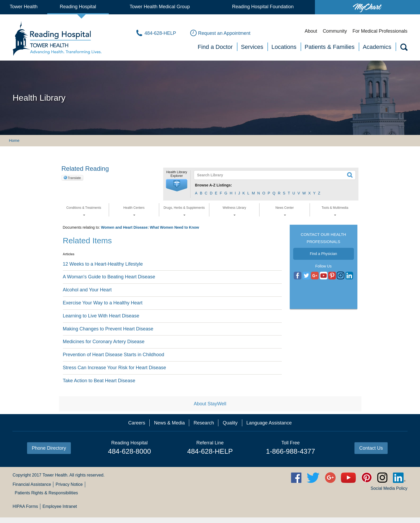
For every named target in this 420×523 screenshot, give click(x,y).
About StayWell (210, 404)
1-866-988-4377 (290, 451)
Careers (137, 423)
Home (14, 140)
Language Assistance (269, 423)
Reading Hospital (78, 7)
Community (335, 31)
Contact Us (371, 448)
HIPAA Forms (25, 506)
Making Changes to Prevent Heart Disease (108, 329)
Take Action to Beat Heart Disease (99, 381)
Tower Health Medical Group (160, 7)
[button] (177, 185)
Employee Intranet (60, 506)
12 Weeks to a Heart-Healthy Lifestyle (103, 264)
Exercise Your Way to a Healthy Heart (103, 303)
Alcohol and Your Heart (87, 290)
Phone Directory (49, 448)
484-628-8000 (129, 451)
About (311, 31)
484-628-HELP (210, 451)
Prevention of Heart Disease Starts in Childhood (114, 355)
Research (204, 423)
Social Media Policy (389, 488)
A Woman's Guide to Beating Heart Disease (109, 277)
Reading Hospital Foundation (263, 7)
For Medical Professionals (380, 31)
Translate (74, 178)
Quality (230, 423)
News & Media (169, 423)
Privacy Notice (69, 484)
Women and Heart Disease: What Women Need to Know (150, 227)
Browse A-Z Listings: (214, 185)
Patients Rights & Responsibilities (46, 493)
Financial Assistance (32, 484)
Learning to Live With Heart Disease (101, 316)
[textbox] (272, 175)
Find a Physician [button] (324, 254)
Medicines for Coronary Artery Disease (104, 342)
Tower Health (23, 7)
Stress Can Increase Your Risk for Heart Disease (114, 368)
